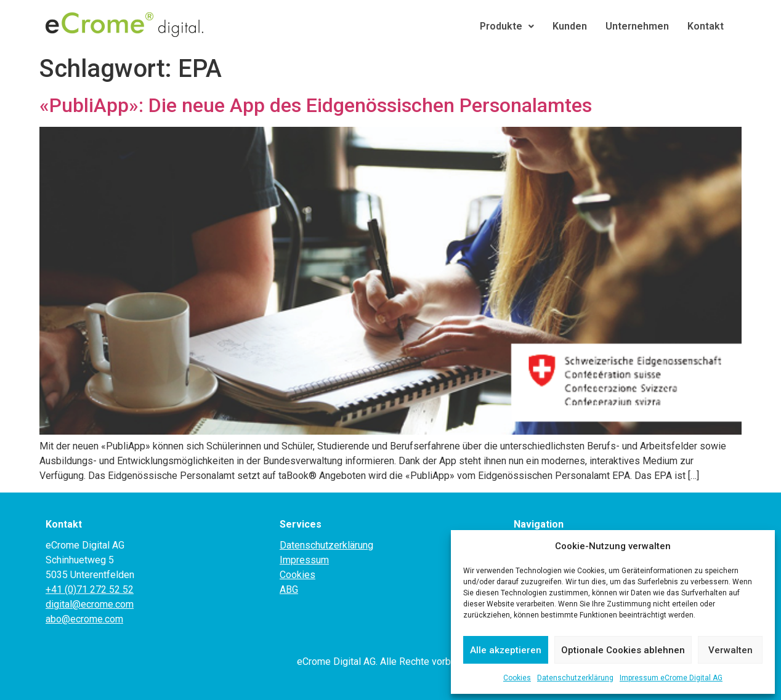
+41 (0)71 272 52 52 (90, 589)
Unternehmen (637, 26)
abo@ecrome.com (84, 619)
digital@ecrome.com (90, 604)
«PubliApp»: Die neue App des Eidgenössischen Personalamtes (316, 105)
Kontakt (706, 26)
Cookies (517, 678)
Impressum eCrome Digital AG (671, 678)
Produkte (507, 26)
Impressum (304, 560)
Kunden (570, 26)
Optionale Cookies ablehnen (623, 650)
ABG (289, 589)
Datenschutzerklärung (575, 678)
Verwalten (730, 650)
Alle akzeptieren (506, 650)
